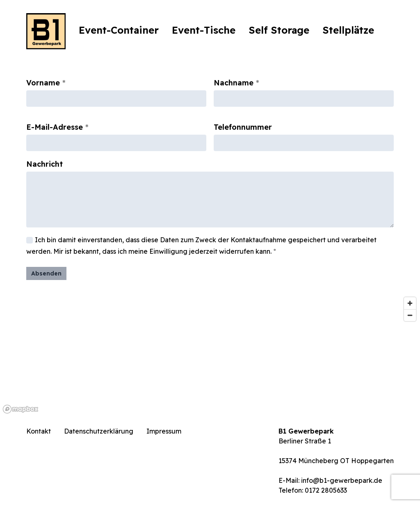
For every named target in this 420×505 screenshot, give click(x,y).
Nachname (234, 83)
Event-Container (119, 30)
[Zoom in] (410, 303)
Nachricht (45, 164)
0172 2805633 (326, 490)
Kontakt (39, 431)
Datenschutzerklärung (99, 431)
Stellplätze (348, 30)
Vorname (43, 83)
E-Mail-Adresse (55, 127)
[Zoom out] (410, 315)
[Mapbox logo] (21, 409)
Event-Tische (204, 30)
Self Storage (279, 30)
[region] (210, 355)
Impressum (164, 431)
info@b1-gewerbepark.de (342, 480)
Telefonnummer (243, 127)
